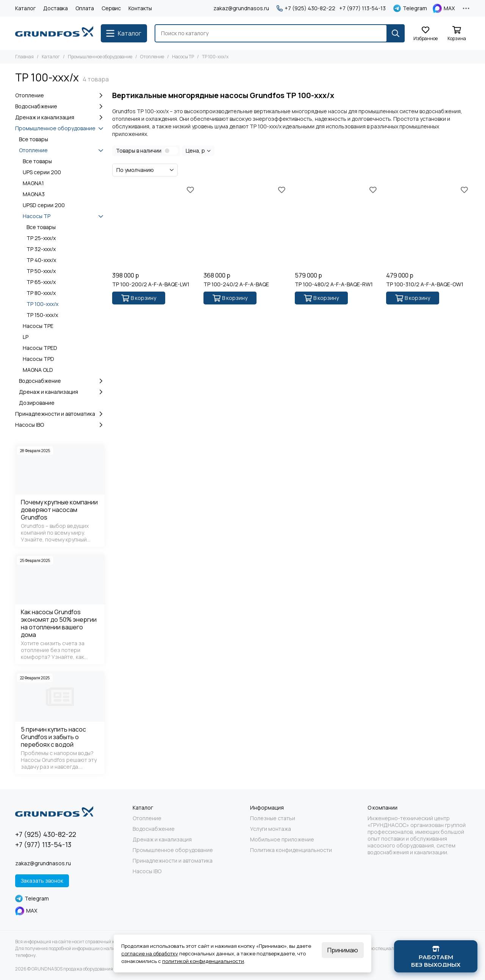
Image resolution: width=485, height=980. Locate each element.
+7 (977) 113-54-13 (362, 8)
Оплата (85, 8)
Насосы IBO (60, 425)
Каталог (25, 8)
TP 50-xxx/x (41, 271)
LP (26, 337)
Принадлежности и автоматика (60, 414)
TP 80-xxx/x (41, 293)
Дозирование (37, 403)
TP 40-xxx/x (41, 260)
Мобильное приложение (282, 840)
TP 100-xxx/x (42, 304)
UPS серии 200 (42, 172)
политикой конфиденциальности (203, 961)
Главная (24, 57)
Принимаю (343, 950)
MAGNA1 (33, 183)
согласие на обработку (150, 953)
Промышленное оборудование (100, 57)
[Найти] (396, 33)
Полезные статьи (273, 818)
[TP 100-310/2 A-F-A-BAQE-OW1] (428, 226)
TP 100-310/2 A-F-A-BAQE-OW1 (425, 284)
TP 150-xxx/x (42, 315)
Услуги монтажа (271, 829)
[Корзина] (457, 34)
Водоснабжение (60, 106)
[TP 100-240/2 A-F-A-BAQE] (245, 226)
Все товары (34, 139)
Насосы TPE (38, 326)
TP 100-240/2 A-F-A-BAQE (236, 284)
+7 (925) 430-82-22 (306, 8)
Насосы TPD (38, 359)
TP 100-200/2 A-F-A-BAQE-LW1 (151, 284)
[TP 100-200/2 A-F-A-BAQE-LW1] (154, 226)
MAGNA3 (34, 194)
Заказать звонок (42, 881)
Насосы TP (183, 57)
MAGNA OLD (38, 370)
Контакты (140, 8)
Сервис (111, 8)
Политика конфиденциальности (291, 850)
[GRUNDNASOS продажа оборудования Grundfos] (54, 33)
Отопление (152, 57)
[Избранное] (426, 34)
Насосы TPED (40, 348)
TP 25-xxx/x (41, 238)
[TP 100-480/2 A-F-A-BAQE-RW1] (337, 226)
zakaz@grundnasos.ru (241, 8)
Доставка (56, 8)
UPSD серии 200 (44, 205)
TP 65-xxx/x (41, 282)
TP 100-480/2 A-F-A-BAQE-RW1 (334, 284)
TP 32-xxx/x (41, 249)
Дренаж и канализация (60, 117)
